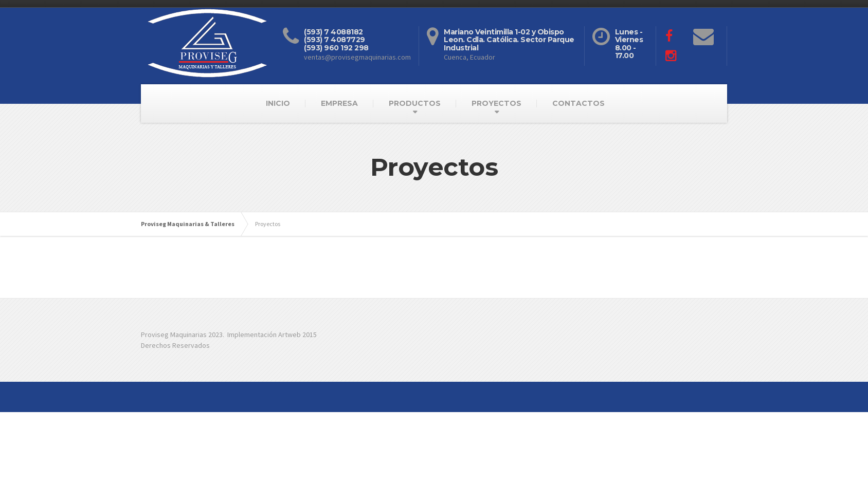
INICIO (278, 103)
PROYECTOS (496, 103)
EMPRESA (339, 103)
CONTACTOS (578, 103)
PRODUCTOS (415, 103)
